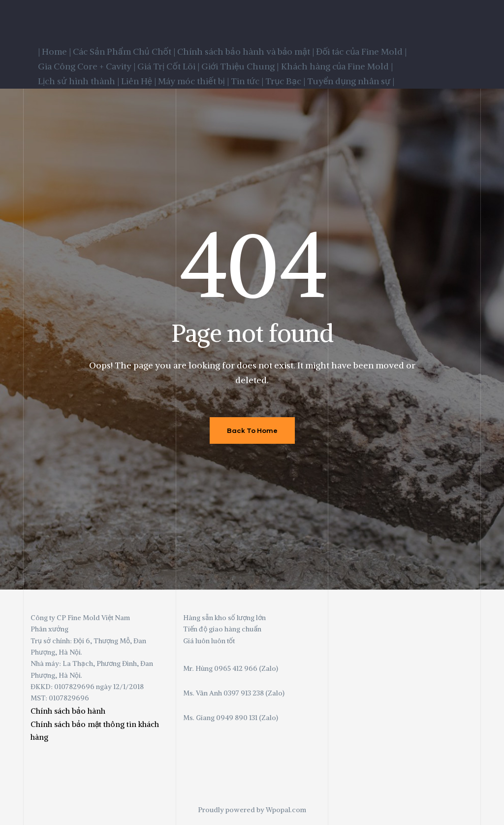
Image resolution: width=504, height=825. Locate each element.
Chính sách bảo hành (68, 711)
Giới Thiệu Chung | (240, 66)
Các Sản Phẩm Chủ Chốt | (124, 51)
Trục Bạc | (285, 81)
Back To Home (252, 430)
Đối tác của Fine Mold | (361, 51)
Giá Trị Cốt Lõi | (168, 66)
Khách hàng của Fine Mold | (337, 66)
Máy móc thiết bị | (193, 81)
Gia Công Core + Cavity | (87, 66)
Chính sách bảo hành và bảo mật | (246, 51)
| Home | (54, 51)
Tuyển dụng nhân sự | (351, 81)
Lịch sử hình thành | (79, 81)
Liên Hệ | (139, 81)
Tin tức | (247, 81)
